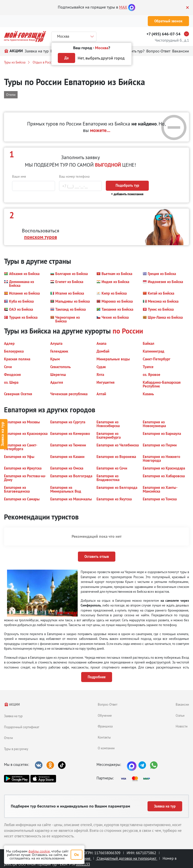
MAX (123, 7)
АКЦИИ (12, 705)
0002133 (83, 864)
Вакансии (182, 704)
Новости (182, 726)
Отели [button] (11, 95)
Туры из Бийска (15, 62)
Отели (8, 738)
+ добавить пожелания (127, 194)
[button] (22, 274)
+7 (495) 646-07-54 (163, 34)
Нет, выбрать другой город (101, 58)
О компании (106, 748)
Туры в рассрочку (16, 749)
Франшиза (105, 726)
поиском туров (41, 237)
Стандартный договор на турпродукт (127, 858)
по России (128, 331)
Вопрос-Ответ (108, 704)
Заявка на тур (13, 716)
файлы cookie (39, 851)
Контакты (104, 737)
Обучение (105, 715)
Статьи (180, 715)
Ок (77, 855)
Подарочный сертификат (22, 727)
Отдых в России (44, 62)
